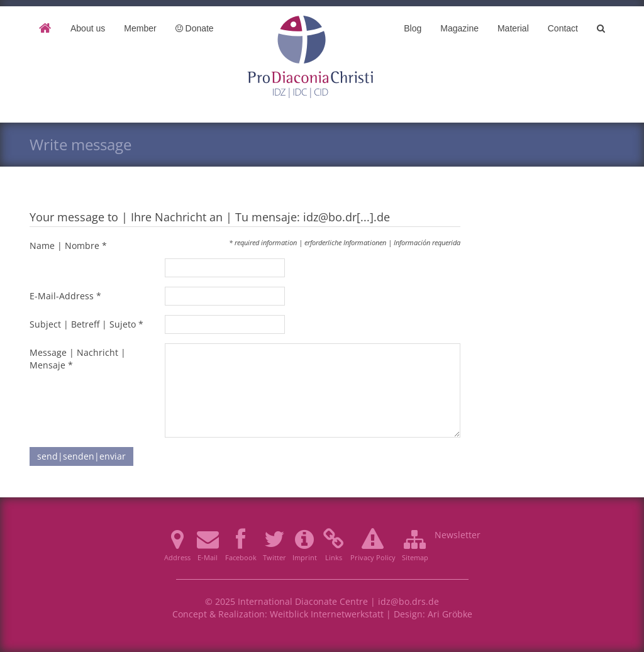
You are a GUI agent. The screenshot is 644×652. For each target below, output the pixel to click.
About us (88, 28)
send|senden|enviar (81, 456)
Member (140, 28)
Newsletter (458, 535)
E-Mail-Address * (65, 296)
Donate (195, 28)
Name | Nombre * (68, 246)
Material (513, 28)
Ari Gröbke (450, 614)
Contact (563, 28)
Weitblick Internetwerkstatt (327, 614)
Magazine (459, 28)
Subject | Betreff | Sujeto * (86, 324)
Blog (413, 28)
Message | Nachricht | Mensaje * (78, 359)
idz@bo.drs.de (408, 601)
